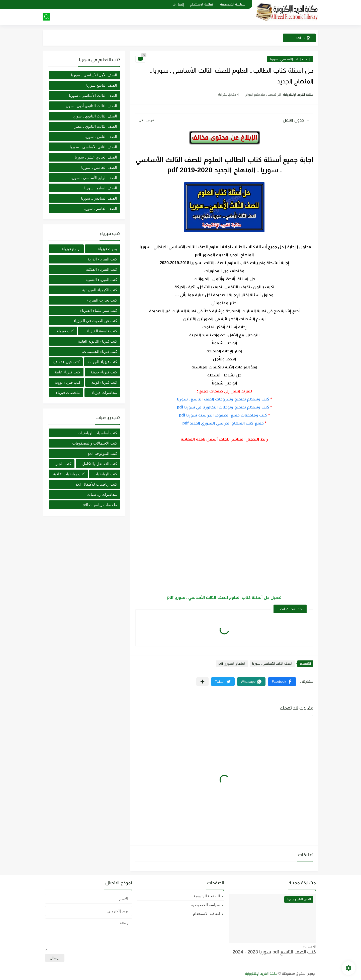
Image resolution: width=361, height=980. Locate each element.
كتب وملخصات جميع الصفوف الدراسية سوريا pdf (223, 415)
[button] (282, 682)
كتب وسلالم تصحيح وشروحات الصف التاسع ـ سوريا (223, 399)
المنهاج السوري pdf (232, 664)
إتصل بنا (178, 4)
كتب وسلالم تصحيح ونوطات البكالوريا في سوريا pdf (223, 407)
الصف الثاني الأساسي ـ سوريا (93, 147)
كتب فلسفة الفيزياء (102, 331)
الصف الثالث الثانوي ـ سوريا (95, 116)
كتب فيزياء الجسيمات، (99, 352)
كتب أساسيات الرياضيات (97, 433)
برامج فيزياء (71, 249)
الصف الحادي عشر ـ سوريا (96, 157)
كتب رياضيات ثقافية (69, 474)
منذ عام (307, 946)
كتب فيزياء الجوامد (102, 362)
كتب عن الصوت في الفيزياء (95, 321)
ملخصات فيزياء (68, 393)
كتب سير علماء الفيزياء (99, 310)
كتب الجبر (63, 464)
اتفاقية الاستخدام (202, 4)
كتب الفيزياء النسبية (101, 280)
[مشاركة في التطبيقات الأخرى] (202, 682)
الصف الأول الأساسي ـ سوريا (94, 75)
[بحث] (46, 17)
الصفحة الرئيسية (207, 896)
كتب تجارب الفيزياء (102, 300)
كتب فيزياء (65, 331)
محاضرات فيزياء (104, 393)
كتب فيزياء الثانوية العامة (98, 341)
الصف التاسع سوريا (102, 85)
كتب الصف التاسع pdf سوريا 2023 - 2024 (274, 952)
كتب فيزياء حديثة (104, 372)
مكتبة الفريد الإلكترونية (261, 973)
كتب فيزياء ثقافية (66, 362)
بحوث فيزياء (108, 249)
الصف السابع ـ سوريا (101, 188)
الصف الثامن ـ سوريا (101, 137)
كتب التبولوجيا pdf (103, 453)
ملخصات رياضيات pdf (100, 505)
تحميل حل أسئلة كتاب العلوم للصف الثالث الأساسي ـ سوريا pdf (224, 597)
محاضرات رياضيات (102, 495)
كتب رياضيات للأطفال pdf (97, 484)
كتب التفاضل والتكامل (100, 464)
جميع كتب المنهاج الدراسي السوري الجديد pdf (223, 423)
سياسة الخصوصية (233, 4)
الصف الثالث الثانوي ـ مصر (96, 126)
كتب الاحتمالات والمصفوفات (95, 443)
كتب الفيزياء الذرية (102, 259)
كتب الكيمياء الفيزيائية (100, 290)
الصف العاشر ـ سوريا (100, 208)
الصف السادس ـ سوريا (99, 198)
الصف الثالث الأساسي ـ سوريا (290, 59)
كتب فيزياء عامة (68, 372)
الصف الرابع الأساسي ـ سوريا (94, 178)
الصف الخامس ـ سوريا (99, 167)
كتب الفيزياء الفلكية (102, 269)
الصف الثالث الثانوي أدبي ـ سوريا (91, 106)
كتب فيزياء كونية (104, 382)
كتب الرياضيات (105, 474)
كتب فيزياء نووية (68, 382)
